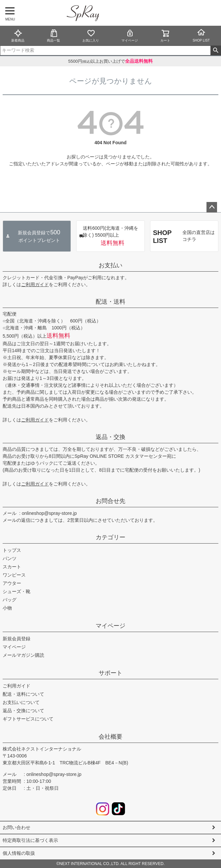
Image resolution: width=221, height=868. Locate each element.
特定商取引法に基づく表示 (30, 840)
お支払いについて (21, 702)
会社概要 (110, 737)
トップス (12, 550)
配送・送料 (110, 302)
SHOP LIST (201, 35)
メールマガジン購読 (23, 655)
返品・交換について (23, 711)
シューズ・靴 (16, 591)
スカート (12, 567)
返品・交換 (110, 437)
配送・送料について (23, 694)
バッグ (10, 600)
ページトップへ (212, 207)
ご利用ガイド (35, 284)
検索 (216, 50)
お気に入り (91, 36)
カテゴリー (110, 537)
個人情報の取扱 (19, 853)
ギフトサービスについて (28, 719)
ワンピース (14, 575)
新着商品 (18, 36)
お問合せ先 (110, 501)
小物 (7, 608)
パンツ (10, 558)
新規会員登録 (16, 639)
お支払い (110, 265)
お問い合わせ (16, 827)
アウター (12, 583)
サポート (110, 673)
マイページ (130, 36)
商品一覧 (53, 36)
